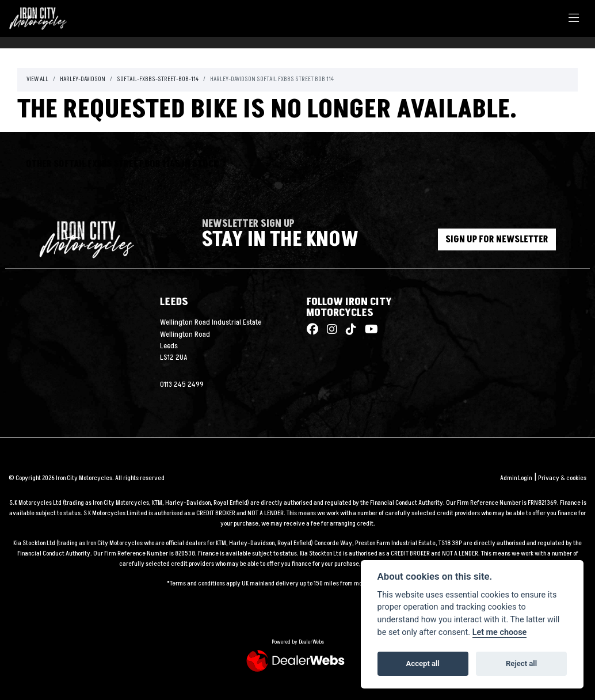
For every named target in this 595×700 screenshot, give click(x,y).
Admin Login (516, 478)
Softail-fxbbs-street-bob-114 (158, 79)
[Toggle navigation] (574, 19)
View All (37, 79)
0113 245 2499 (182, 385)
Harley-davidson (83, 79)
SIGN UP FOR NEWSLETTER (497, 239)
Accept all (423, 663)
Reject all (521, 663)
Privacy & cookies (562, 478)
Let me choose (500, 632)
